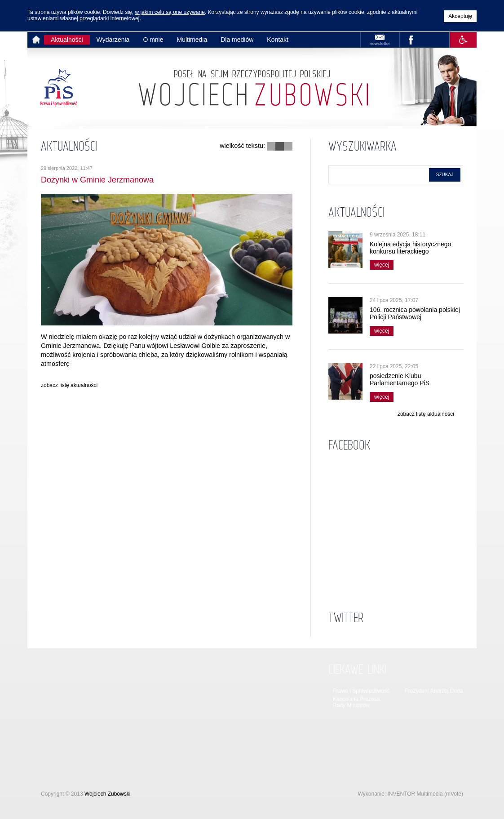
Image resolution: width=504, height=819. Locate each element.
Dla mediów (237, 40)
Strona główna (38, 40)
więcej (379, 264)
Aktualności (67, 40)
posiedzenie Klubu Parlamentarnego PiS (400, 379)
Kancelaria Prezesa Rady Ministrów (356, 702)
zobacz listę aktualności (69, 385)
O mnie (153, 40)
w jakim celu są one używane (170, 12)
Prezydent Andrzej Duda (434, 691)
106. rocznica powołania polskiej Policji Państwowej (415, 313)
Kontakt (277, 40)
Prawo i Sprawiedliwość (361, 691)
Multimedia (192, 40)
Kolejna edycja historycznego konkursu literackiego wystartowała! (410, 251)
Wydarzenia (113, 40)
